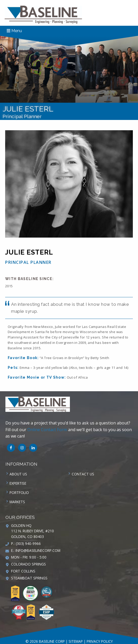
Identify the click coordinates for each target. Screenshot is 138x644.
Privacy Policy (100, 641)
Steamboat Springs (29, 578)
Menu (14, 31)
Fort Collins (23, 571)
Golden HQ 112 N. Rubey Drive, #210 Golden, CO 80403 (33, 531)
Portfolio (19, 493)
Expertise (18, 483)
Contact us (83, 474)
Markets (17, 502)
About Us (18, 474)
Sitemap (76, 641)
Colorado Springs (29, 564)
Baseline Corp (43, 15)
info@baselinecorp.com (38, 550)
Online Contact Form (47, 430)
